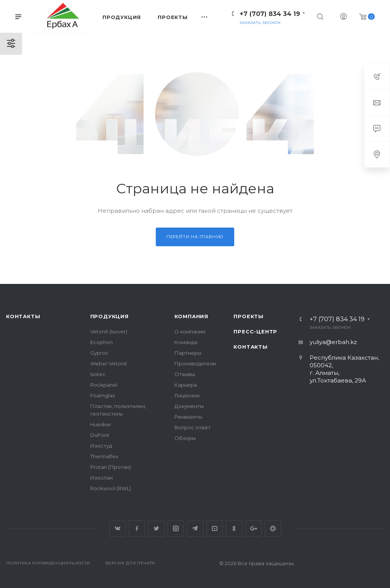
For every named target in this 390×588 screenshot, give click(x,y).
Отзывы (185, 374)
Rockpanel (104, 385)
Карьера (186, 385)
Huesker (101, 424)
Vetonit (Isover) (109, 331)
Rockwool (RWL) (111, 488)
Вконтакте (117, 528)
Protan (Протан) (111, 467)
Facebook (137, 528)
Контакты (23, 316)
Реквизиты (188, 417)
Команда (186, 342)
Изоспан (101, 478)
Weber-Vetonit (109, 363)
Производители (195, 363)
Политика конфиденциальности (48, 563)
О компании (190, 331)
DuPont (100, 435)
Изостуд (101, 446)
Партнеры (188, 353)
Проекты (249, 316)
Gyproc (99, 353)
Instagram (176, 528)
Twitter (156, 528)
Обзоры (185, 438)
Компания (191, 316)
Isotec (98, 374)
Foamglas (102, 395)
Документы (189, 406)
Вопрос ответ (193, 427)
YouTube (215, 528)
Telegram (195, 528)
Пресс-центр (255, 331)
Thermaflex (104, 456)
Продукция (109, 316)
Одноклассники (234, 528)
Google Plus (253, 528)
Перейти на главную (195, 237)
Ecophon (101, 342)
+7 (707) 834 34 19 (270, 14)
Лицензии (187, 395)
